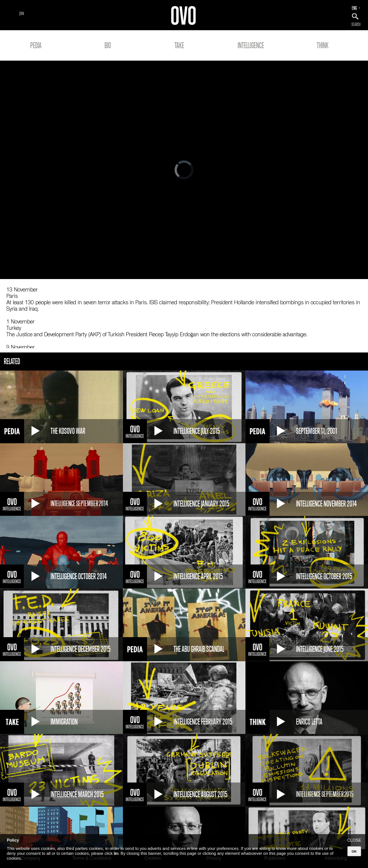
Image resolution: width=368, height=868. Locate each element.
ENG (354, 8)
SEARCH (356, 24)
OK (354, 851)
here (116, 853)
